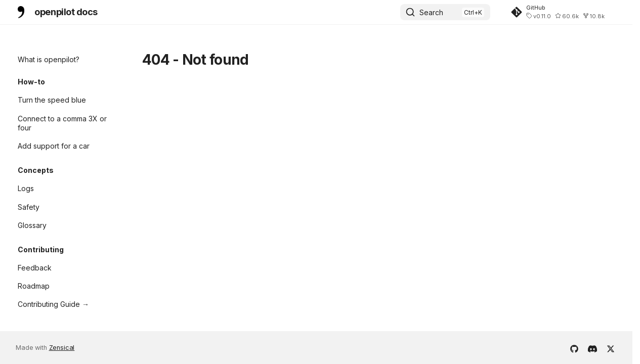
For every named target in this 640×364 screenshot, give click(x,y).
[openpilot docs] (21, 12)
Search (431, 12)
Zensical (62, 348)
